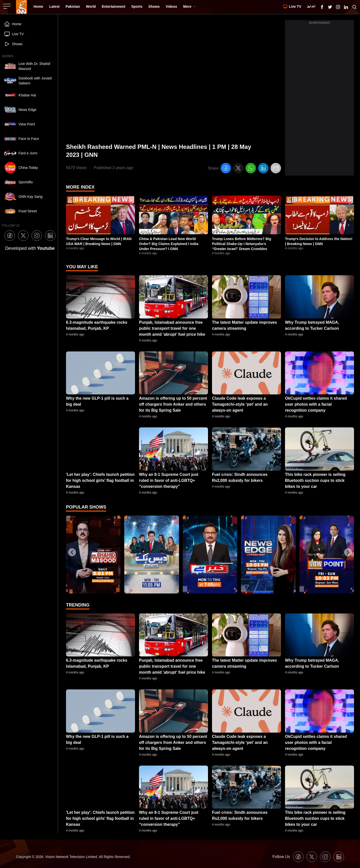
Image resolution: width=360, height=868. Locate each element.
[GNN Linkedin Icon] (346, 7)
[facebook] (226, 169)
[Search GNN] (354, 7)
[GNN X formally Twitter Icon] (330, 7)
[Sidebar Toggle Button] (7, 6)
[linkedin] (263, 169)
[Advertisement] (319, 101)
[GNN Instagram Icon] (338, 7)
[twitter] (238, 169)
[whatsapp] (251, 169)
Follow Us (281, 857)
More (189, 6)
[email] (276, 169)
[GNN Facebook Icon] (322, 7)
